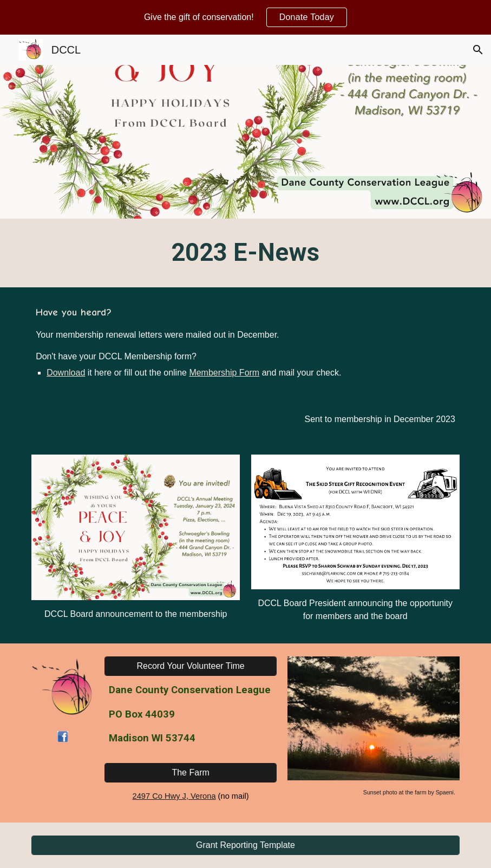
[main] (245, 253)
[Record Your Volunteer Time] (191, 666)
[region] (245, 17)
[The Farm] (191, 773)
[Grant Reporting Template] (245, 845)
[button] (478, 50)
